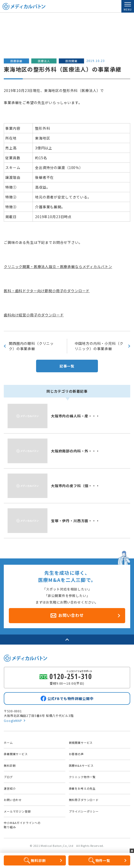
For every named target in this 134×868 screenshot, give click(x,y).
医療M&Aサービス (81, 765)
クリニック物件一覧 (82, 777)
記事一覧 (67, 366)
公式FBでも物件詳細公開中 (71, 698)
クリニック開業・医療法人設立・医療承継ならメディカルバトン (58, 266)
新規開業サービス (81, 743)
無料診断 (10, 765)
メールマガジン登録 (17, 811)
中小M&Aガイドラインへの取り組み (22, 825)
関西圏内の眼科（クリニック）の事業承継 (31, 346)
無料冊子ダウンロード (84, 800)
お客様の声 (76, 754)
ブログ (8, 777)
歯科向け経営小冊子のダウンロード (34, 315)
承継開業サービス (16, 754)
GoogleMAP (13, 721)
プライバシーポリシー (84, 811)
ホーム (8, 743)
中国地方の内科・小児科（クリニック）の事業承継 (99, 346)
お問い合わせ (13, 800)
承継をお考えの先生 (82, 788)
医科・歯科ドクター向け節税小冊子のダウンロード (47, 291)
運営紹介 (10, 788)
